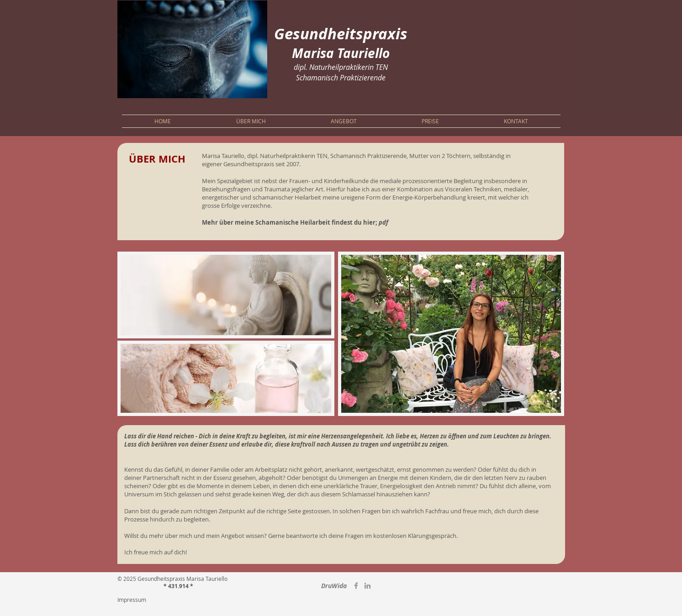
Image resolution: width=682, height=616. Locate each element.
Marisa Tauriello (341, 53)
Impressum (132, 600)
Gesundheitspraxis (341, 34)
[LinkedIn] (367, 586)
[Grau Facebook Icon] (356, 586)
